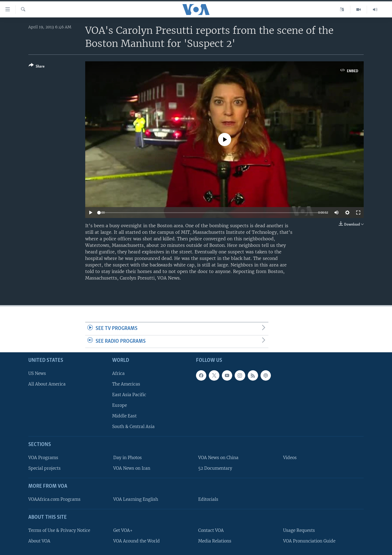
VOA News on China (218, 458)
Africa (118, 373)
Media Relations (215, 541)
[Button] (37, 67)
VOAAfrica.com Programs (54, 499)
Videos (290, 458)
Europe (120, 406)
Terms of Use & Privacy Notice (59, 530)
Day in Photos (128, 458)
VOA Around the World (137, 541)
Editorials (208, 499)
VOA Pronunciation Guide (309, 541)
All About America (47, 384)
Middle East (124, 416)
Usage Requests (299, 530)
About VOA (39, 541)
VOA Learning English (136, 499)
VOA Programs (43, 458)
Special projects (45, 468)
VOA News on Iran (132, 468)
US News (37, 373)
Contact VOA (211, 530)
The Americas (126, 384)
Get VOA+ (123, 530)
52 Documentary (215, 468)
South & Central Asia (133, 427)
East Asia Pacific (129, 395)
